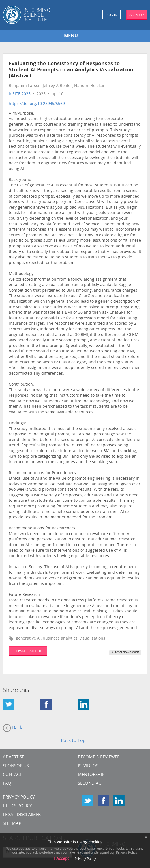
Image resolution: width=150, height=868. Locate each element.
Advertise (13, 757)
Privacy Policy (19, 798)
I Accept (62, 859)
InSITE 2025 (20, 94)
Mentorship (91, 775)
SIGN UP (137, 15)
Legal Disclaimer (22, 815)
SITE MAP (12, 824)
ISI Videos (88, 766)
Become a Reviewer (99, 757)
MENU (71, 36)
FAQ (7, 784)
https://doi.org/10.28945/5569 (37, 104)
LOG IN (111, 15)
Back (12, 728)
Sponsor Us (16, 766)
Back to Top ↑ (75, 741)
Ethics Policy (17, 806)
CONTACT (12, 775)
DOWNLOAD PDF (28, 651)
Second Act (91, 784)
